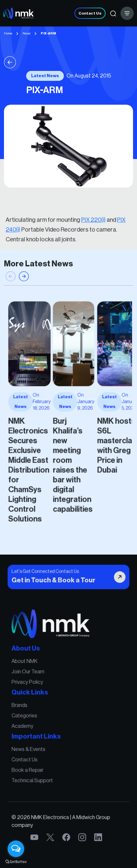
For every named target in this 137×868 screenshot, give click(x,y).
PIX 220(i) (87, 222)
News (26, 33)
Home (8, 33)
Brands (32, 710)
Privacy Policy (38, 693)
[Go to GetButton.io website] (16, 861)
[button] (24, 298)
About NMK (36, 678)
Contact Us (90, 13)
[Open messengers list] (16, 849)
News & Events (39, 742)
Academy (35, 726)
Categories (36, 718)
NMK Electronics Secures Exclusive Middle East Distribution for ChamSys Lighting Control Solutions (39, 456)
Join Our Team (39, 685)
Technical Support (42, 766)
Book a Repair (38, 758)
